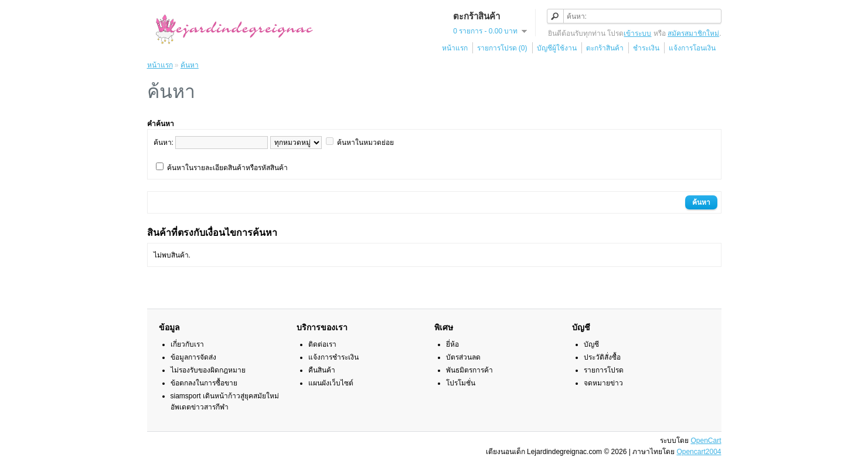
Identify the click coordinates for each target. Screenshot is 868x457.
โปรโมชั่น (461, 383)
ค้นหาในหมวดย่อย (365, 143)
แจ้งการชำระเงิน (333, 357)
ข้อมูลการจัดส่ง (193, 357)
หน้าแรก (455, 48)
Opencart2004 (699, 452)
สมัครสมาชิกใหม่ (693, 33)
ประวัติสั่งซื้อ (602, 357)
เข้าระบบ (637, 33)
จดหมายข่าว (603, 383)
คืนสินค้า (322, 370)
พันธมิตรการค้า (469, 370)
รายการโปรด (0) (502, 48)
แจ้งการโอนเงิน (692, 48)
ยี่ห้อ (452, 344)
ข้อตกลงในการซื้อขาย (204, 383)
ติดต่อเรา (322, 344)
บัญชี (591, 344)
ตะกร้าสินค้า (605, 48)
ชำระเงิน (646, 48)
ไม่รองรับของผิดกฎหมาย (208, 370)
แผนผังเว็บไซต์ (331, 383)
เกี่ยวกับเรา (187, 344)
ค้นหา (190, 65)
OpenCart (706, 441)
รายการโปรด (604, 370)
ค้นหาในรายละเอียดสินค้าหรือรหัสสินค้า (227, 168)
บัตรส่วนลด (463, 357)
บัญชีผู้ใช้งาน (557, 48)
